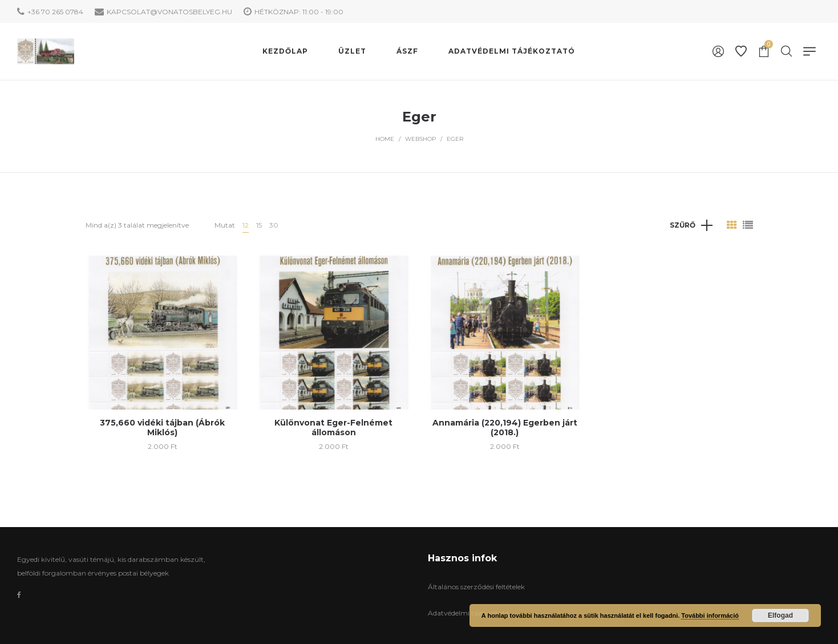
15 (259, 225)
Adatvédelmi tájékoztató (468, 613)
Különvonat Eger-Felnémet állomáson (333, 428)
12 (246, 225)
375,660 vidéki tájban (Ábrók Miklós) (162, 428)
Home (385, 139)
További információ (710, 615)
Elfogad (780, 615)
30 (274, 225)
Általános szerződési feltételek (476, 587)
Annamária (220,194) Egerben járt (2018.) (505, 428)
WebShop (420, 139)
